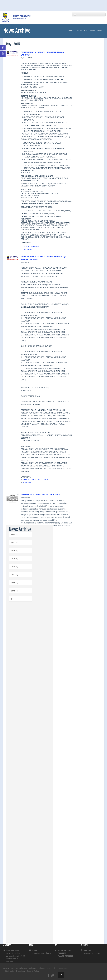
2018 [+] (15, 567)
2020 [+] (15, 550)
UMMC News (82, 31)
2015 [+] (15, 591)
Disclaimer (21, 971)
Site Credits (10, 971)
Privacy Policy (63, 968)
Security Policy (33, 971)
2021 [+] (15, 542)
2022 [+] (15, 534)
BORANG (28, 249)
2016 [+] (15, 583)
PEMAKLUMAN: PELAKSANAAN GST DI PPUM (41, 495)
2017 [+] (15, 575)
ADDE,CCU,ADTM (32, 246)
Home (71, 31)
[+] (12, 599)
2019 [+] (15, 558)
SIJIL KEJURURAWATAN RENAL (37, 480)
